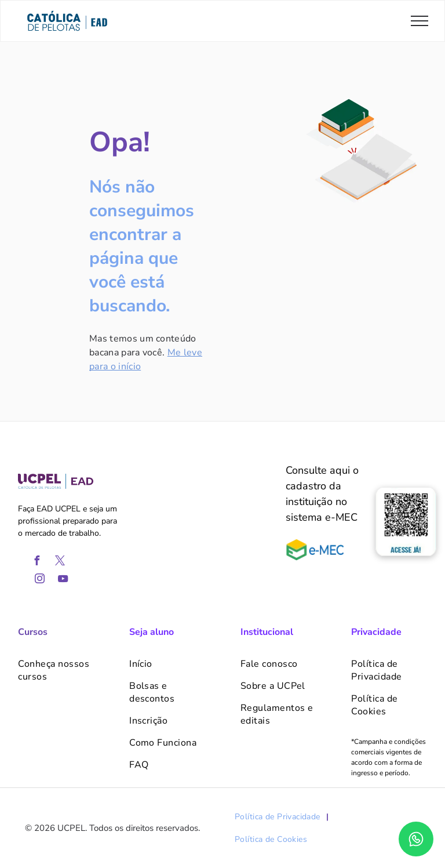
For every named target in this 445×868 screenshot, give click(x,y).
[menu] (420, 21)
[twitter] (60, 562)
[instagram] (40, 580)
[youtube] (63, 580)
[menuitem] (60, 670)
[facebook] (37, 562)
